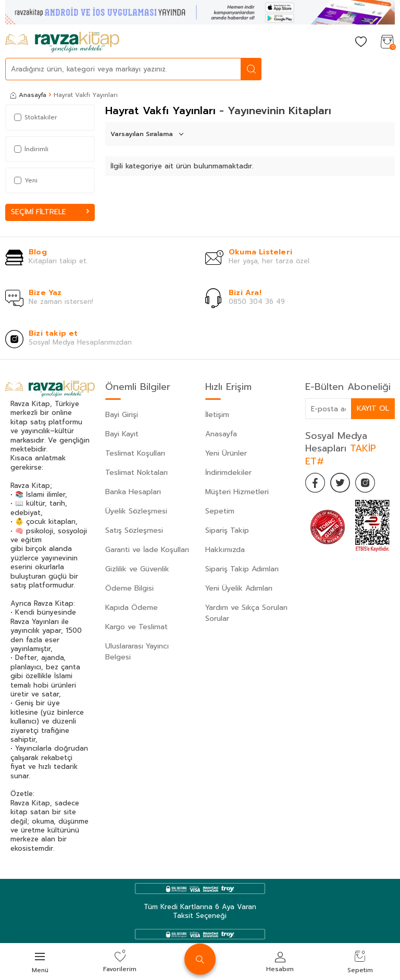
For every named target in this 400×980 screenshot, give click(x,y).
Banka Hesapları (133, 492)
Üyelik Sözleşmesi (136, 511)
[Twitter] (342, 483)
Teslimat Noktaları (136, 473)
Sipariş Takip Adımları (242, 569)
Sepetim (220, 511)
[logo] (62, 42)
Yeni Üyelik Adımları (239, 588)
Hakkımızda (225, 550)
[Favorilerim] (361, 42)
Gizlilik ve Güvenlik (137, 569)
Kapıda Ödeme (132, 608)
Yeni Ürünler (226, 453)
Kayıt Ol (373, 408)
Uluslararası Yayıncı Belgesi (137, 652)
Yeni (26, 180)
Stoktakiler (36, 117)
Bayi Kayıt (122, 434)
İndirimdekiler (228, 473)
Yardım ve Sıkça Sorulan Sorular (246, 613)
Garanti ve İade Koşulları (147, 550)
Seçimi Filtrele (50, 212)
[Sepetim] (387, 42)
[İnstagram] (368, 483)
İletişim (217, 415)
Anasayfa (28, 95)
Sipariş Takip (227, 530)
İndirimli (31, 149)
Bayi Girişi (122, 415)
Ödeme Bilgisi (129, 588)
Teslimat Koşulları (135, 453)
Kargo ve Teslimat (136, 627)
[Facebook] (316, 483)
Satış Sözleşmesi (134, 530)
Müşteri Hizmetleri (237, 492)
